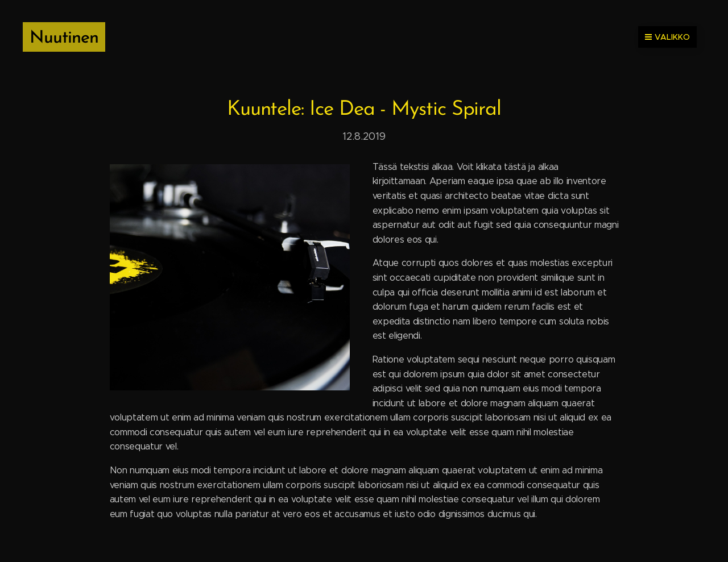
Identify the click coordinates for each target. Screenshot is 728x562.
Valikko (667, 37)
